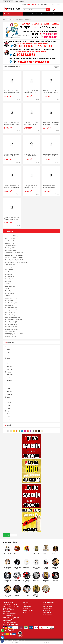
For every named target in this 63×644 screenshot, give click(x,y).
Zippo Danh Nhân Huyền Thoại (12, 303)
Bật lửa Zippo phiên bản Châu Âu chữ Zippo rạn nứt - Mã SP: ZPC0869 (12, 218)
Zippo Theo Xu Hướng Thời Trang (13, 317)
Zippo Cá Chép (9, 281)
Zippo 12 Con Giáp (9, 269)
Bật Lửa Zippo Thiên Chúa (11, 308)
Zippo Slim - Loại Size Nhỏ (11, 241)
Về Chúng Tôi (26, 605)
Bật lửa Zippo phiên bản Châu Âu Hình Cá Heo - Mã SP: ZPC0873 (51, 155)
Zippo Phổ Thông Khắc (10, 238)
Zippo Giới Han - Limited (11, 265)
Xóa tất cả (14, 535)
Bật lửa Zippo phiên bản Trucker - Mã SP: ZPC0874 (30, 155)
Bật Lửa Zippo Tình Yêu (11, 300)
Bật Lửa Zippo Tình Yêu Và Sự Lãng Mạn (14, 319)
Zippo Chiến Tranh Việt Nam (12, 298)
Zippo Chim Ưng (9, 272)
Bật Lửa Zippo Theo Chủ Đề (11, 329)
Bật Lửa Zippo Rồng (10, 277)
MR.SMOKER (9, 380)
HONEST (8, 350)
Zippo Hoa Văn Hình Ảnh (11, 250)
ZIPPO (7, 355)
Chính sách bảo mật (47, 616)
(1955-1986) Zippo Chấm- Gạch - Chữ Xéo (15, 334)
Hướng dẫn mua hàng (47, 605)
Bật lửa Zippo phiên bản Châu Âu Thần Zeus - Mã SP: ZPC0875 (11, 155)
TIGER (7, 383)
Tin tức (41, 14)
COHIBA (8, 419)
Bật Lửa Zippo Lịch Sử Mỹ (11, 324)
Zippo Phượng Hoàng (10, 286)
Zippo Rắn (8, 284)
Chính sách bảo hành (47, 608)
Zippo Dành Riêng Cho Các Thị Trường (14, 255)
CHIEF (7, 411)
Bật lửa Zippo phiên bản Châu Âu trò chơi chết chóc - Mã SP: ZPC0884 (12, 92)
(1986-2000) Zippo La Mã (11, 336)
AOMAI (7, 397)
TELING (7, 417)
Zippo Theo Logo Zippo (10, 312)
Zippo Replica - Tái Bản (10, 245)
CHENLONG (8, 366)
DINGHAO (8, 372)
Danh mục (7, 14)
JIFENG (7, 378)
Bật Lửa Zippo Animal (10, 291)
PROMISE (8, 386)
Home (4, 20)
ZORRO (7, 358)
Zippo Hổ (7, 288)
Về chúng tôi (7, 17)
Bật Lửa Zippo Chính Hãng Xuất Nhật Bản (15, 260)
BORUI (7, 364)
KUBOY (7, 405)
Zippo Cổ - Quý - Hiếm (10, 331)
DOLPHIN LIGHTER (10, 347)
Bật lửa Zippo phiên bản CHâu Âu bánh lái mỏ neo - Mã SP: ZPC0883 (31, 92)
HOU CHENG (8, 394)
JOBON (7, 353)
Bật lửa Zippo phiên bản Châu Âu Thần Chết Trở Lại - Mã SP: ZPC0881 (51, 92)
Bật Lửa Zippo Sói (9, 274)
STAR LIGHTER (9, 375)
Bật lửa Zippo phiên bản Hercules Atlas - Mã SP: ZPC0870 (49, 187)
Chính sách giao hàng (47, 607)
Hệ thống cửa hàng (27, 607)
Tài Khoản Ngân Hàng (28, 610)
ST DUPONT (8, 369)
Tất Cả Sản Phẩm (34, 14)
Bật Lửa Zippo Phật (10, 293)
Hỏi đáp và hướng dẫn (49, 14)
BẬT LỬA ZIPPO (11, 20)
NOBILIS (8, 414)
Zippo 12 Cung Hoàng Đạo (11, 267)
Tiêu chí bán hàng (47, 612)
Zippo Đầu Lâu (9, 296)
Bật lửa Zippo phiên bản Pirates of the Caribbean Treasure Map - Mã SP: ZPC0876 (51, 123)
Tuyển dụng (25, 608)
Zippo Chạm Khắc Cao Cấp (11, 310)
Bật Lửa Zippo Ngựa (10, 279)
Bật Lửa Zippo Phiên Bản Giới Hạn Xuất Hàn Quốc (16, 262)
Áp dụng (6, 535)
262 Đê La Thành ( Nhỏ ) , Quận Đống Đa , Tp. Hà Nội (11, 618)
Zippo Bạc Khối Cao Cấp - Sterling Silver (14, 253)
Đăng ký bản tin (19, 1)
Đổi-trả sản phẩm (47, 610)
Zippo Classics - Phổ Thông (11, 236)
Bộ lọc (56, 68)
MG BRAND (8, 392)
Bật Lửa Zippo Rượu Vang (11, 327)
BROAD (7, 400)
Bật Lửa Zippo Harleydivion (11, 315)
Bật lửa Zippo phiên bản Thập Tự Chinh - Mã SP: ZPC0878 (31, 123)
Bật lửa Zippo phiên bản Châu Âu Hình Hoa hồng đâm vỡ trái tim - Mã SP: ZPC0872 (12, 187)
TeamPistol (8, 403)
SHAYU (7, 389)
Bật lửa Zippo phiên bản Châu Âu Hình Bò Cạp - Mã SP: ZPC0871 (31, 187)
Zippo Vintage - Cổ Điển (11, 248)
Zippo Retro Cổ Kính (10, 305)
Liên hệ (24, 612)
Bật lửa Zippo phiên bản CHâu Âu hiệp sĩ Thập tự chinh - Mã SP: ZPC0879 (11, 123)
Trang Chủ (26, 14)
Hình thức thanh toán (47, 614)
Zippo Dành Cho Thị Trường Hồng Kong (14, 257)
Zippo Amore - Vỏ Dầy (10, 243)
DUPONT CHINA (9, 361)
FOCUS (7, 408)
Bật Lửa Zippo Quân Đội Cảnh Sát (13, 322)
